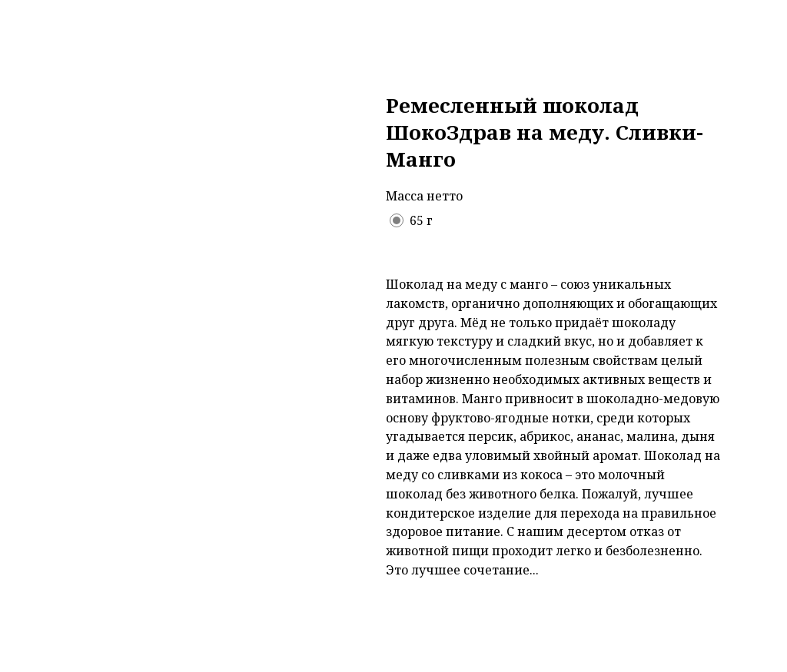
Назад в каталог (81, 25)
